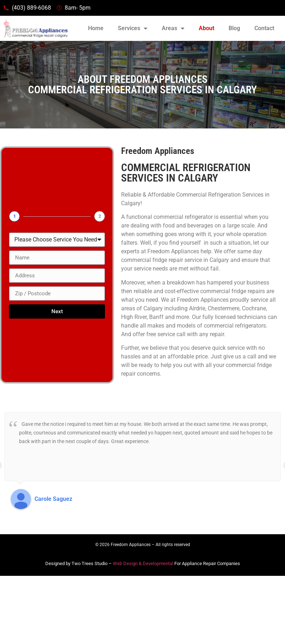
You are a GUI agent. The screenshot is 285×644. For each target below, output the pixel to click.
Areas (173, 28)
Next (57, 311)
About (206, 28)
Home (96, 28)
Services (133, 28)
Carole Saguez (53, 499)
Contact (264, 28)
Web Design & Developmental (143, 563)
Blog (234, 28)
